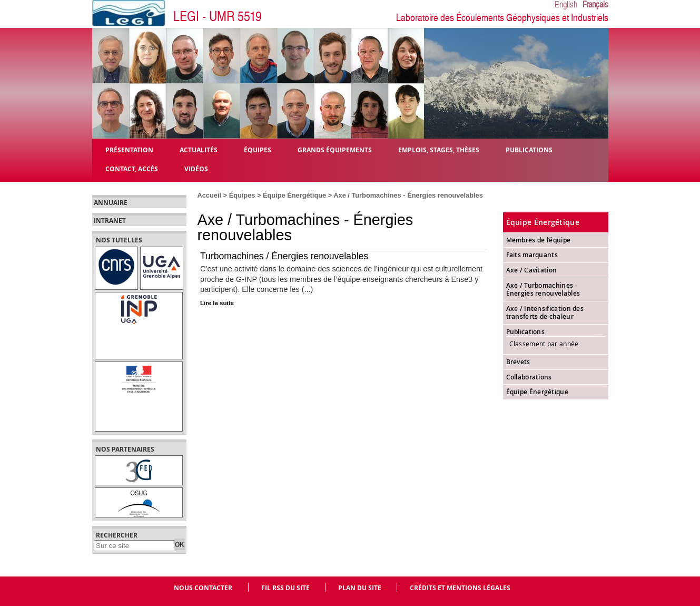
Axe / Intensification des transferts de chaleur (545, 313)
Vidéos (196, 168)
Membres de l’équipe (539, 240)
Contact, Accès (132, 168)
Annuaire (111, 203)
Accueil (210, 195)
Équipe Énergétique (294, 195)
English (566, 5)
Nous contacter (203, 588)
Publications (526, 332)
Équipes (242, 195)
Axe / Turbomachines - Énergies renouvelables (543, 290)
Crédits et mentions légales (460, 588)
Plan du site (360, 588)
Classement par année (544, 344)
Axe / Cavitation (532, 270)
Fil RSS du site (285, 588)
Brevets (518, 362)
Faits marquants (532, 255)
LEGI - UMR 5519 (218, 17)
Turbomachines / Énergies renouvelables (284, 256)
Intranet (110, 221)
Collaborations (529, 377)
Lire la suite (217, 303)
